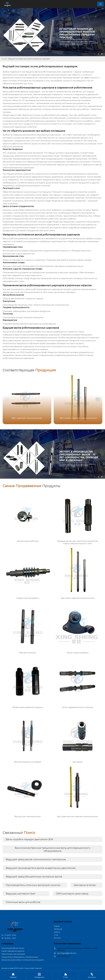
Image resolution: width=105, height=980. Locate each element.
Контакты (57, 938)
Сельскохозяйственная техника (13, 948)
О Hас (56, 935)
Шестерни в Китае (85, 885)
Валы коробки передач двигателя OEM (29, 839)
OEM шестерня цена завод (72, 894)
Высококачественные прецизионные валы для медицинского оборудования (52, 849)
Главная (4, 59)
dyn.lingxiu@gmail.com (67, 953)
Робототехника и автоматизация (13, 954)
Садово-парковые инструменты (13, 951)
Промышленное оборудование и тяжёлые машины (20, 957)
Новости (57, 932)
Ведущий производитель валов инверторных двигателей (41, 868)
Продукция (58, 929)
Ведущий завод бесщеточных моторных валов (34, 877)
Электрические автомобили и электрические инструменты (23, 960)
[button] (98, 400)
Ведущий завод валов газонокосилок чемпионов (36, 859)
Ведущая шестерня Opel (20, 894)
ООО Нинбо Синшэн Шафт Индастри (44, 222)
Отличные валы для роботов (23, 902)
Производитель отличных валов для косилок (33, 885)
